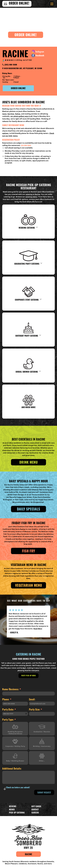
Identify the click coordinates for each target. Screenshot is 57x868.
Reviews (13, 806)
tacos (4, 114)
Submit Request (44, 792)
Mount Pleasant (11, 864)
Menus (12, 809)
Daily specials (28, 509)
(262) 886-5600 (11, 65)
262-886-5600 (26, 145)
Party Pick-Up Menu (28, 676)
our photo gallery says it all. (22, 116)
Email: (32, 699)
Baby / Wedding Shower (15, 757)
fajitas (18, 114)
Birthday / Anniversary (42, 742)
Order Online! (26, 35)
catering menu (31, 197)
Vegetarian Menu (28, 585)
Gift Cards (36, 806)
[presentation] (18, 793)
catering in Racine (33, 194)
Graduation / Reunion (42, 728)
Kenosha (50, 861)
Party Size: (36, 710)
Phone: (7, 700)
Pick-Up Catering (17, 813)
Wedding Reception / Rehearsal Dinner (15, 729)
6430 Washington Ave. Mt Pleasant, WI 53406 (23, 68)
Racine (28, 854)
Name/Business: (12, 689)
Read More (36, 631)
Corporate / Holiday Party (15, 742)
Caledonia (23, 864)
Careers (35, 813)
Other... (42, 757)
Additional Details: (12, 768)
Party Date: (9, 710)
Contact (35, 809)
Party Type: (9, 720)
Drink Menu (28, 462)
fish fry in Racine (19, 529)
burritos (11, 114)
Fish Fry (29, 551)
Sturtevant (32, 864)
